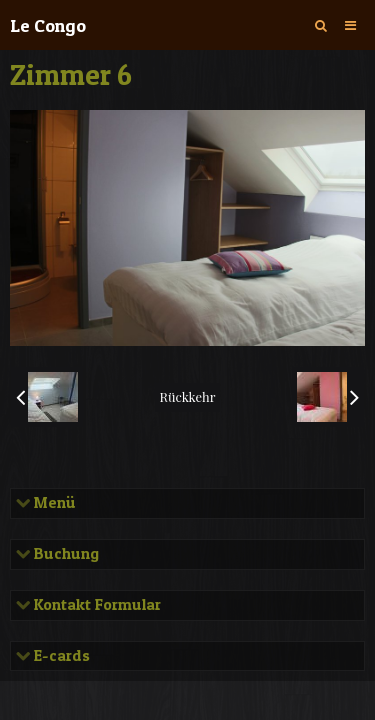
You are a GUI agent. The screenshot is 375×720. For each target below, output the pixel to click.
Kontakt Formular (95, 605)
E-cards (60, 656)
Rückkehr (188, 396)
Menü (53, 503)
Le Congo (48, 25)
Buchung (64, 554)
